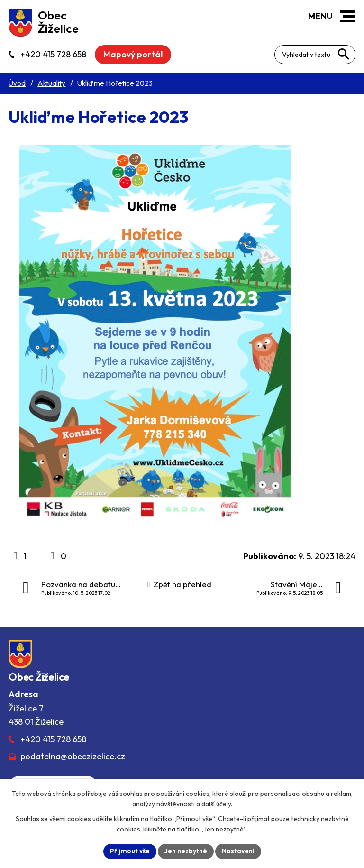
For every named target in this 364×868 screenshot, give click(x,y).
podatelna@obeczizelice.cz (73, 756)
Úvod (17, 83)
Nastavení (238, 851)
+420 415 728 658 (53, 739)
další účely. (217, 804)
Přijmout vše (130, 851)
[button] (348, 16)
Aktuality (51, 83)
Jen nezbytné (186, 851)
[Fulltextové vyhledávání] (315, 55)
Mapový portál (133, 54)
